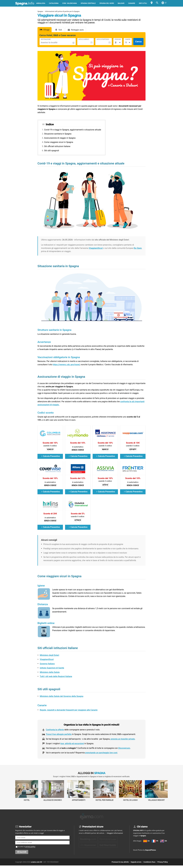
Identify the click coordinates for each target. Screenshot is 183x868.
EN (136, 851)
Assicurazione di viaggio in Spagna (60, 138)
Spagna (25, 3)
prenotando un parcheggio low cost (101, 753)
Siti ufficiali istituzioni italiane (57, 146)
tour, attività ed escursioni (72, 744)
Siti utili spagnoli (52, 151)
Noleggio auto (77, 30)
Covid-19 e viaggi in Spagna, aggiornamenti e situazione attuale (73, 130)
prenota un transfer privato (123, 739)
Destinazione (46, 39)
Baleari (121, 3)
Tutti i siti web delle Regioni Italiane (56, 676)
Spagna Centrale (88, 3)
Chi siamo (142, 826)
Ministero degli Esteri (49, 655)
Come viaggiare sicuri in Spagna (59, 142)
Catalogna (54, 3)
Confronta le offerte (55, 730)
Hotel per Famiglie (104, 791)
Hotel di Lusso (130, 791)
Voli (60, 30)
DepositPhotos (151, 861)
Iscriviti (23, 851)
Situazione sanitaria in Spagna (58, 134)
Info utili (143, 3)
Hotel (27, 791)
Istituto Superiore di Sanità (52, 668)
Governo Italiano (47, 664)
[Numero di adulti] (118, 43)
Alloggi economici (53, 791)
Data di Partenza (103, 39)
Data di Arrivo (84, 39)
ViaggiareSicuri (96, 248)
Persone (118, 39)
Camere (128, 39)
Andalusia (41, 3)
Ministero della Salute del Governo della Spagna (62, 696)
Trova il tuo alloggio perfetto (59, 734)
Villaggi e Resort (156, 791)
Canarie (132, 3)
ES (136, 843)
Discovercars (124, 748)
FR (136, 847)
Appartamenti (79, 791)
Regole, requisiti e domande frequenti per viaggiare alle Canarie (69, 710)
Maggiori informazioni (115, 832)
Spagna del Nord (107, 3)
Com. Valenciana (70, 3)
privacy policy (30, 846)
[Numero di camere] (128, 43)
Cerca (138, 41)
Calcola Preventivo (51, 456)
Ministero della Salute (50, 672)
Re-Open (138, 248)
